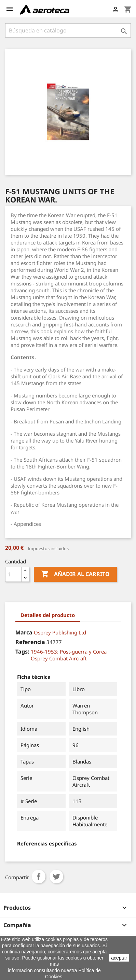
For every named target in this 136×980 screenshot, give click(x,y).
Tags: (22, 652)
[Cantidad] (13, 574)
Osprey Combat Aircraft (59, 658)
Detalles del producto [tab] (48, 615)
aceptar (119, 958)
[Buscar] (68, 30)
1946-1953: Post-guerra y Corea (69, 652)
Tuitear (56, 877)
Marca (24, 632)
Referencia (30, 642)
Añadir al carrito (75, 574)
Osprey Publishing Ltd (60, 632)
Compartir (39, 877)
